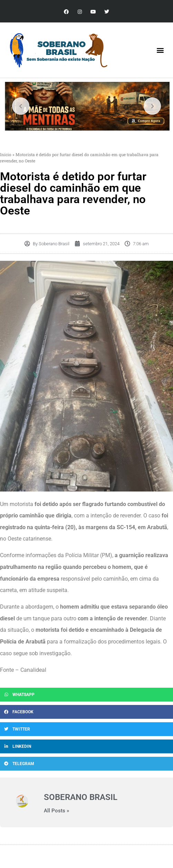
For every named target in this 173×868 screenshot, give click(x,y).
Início (6, 154)
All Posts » (56, 811)
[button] (160, 50)
